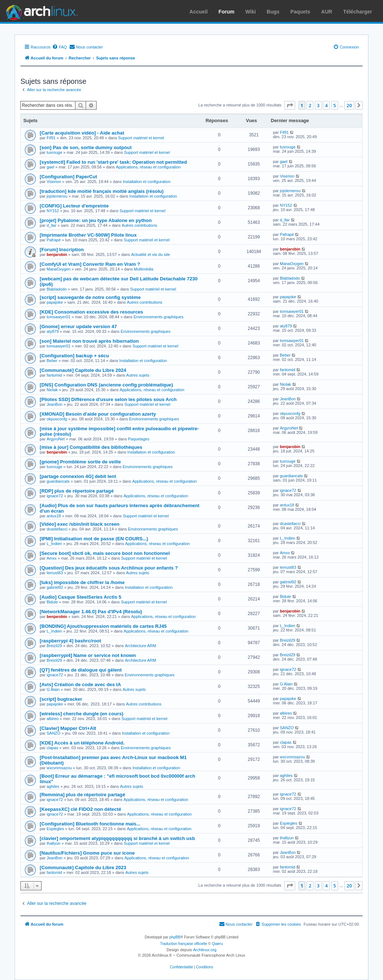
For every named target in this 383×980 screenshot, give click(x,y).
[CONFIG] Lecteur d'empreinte (74, 206)
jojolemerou (57, 196)
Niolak (52, 390)
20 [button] (349, 105)
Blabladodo (57, 289)
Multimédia (144, 269)
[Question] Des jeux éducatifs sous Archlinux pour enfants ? (109, 568)
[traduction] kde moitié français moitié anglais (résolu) (102, 191)
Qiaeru (217, 944)
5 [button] (335, 105)
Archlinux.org (205, 950)
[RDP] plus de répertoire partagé (77, 491)
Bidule (52, 602)
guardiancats (58, 481)
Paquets (300, 12)
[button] (290, 105)
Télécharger (358, 12)
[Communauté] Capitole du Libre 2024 (83, 370)
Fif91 (51, 138)
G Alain (53, 689)
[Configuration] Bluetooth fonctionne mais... (90, 824)
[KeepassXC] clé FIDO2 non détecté (81, 809)
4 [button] (326, 105)
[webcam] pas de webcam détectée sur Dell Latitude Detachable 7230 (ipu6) (119, 281)
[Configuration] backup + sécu (74, 356)
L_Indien (54, 544)
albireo (53, 719)
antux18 (54, 516)
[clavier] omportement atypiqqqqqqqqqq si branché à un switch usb (117, 838)
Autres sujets (138, 375)
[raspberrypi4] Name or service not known (88, 655)
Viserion (54, 182)
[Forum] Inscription (62, 250)
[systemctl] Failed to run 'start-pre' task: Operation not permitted (113, 162)
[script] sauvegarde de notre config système (90, 297)
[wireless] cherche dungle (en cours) (81, 714)
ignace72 (55, 496)
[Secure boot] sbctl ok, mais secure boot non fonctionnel (105, 553)
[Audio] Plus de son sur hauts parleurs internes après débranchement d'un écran (120, 508)
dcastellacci (57, 529)
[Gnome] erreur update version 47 (78, 326)
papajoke (55, 302)
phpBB (175, 937)
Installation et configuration (147, 182)
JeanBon (54, 404)
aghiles (53, 786)
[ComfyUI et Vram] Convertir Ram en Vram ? (90, 264)
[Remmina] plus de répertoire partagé (83, 795)
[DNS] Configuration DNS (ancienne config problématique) (106, 385)
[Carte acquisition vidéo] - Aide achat (82, 133)
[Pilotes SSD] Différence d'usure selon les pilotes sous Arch (108, 399)
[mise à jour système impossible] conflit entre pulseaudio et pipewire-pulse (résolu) (119, 431)
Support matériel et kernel (141, 138)
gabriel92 (55, 587)
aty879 (53, 331)
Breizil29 (54, 646)
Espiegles (55, 829)
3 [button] (318, 105)
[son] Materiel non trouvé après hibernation (89, 341)
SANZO (54, 733)
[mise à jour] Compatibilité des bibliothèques (91, 447)
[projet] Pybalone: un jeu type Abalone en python (96, 220)
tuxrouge (54, 152)
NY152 (53, 211)
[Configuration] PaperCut (69, 177)
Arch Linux (40, 11)
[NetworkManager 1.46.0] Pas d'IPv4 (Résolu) (91, 612)
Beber (52, 361)
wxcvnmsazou (59, 768)
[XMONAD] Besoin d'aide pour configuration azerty (98, 414)
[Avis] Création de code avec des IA (80, 685)
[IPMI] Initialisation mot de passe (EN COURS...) (94, 539)
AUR (327, 12)
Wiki (251, 12)
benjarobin (57, 254)
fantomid (54, 375)
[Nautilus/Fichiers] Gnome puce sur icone (87, 853)
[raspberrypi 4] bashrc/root (71, 641)
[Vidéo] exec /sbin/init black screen (80, 524)
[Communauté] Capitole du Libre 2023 (83, 868)
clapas (52, 748)
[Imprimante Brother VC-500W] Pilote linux (88, 235)
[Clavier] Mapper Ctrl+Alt (68, 728)
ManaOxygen (58, 269)
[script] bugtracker (61, 699)
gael (50, 167)
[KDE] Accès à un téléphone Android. (82, 743)
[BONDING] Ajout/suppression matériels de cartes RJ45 (103, 626)
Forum (227, 12)
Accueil (199, 12)
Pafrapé (54, 240)
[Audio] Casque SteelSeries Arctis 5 (81, 597)
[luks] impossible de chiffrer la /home (82, 582)
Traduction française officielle (184, 944)
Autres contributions (139, 225)
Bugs (273, 12)
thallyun (54, 843)
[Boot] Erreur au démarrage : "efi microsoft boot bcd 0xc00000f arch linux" (118, 779)
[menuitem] (59, 47)
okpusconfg (57, 419)
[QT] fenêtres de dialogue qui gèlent (81, 670)
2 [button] (310, 105)
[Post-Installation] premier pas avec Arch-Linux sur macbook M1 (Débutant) (113, 760)
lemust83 (55, 573)
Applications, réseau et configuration (148, 167)
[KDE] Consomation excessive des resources (91, 312)
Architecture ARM (141, 646)
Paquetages (139, 439)
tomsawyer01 (58, 317)
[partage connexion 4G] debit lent (78, 476)
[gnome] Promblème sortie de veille (80, 462)
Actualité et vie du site (151, 254)
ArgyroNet (56, 439)
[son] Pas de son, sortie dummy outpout (86, 147)
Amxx (52, 558)
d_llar (52, 225)
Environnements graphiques (158, 317)
